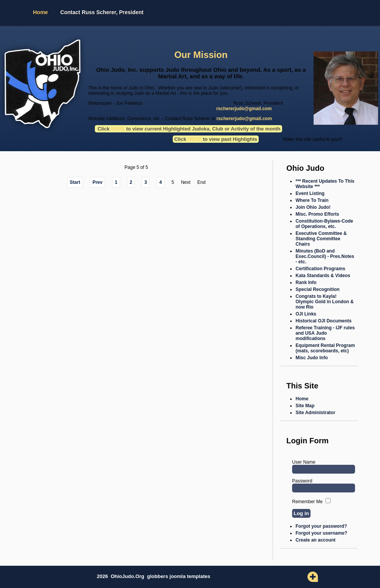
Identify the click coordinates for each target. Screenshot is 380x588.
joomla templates (190, 576)
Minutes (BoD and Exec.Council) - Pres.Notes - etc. (325, 256)
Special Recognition (318, 289)
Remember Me (307, 502)
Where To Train (312, 200)
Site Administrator (316, 413)
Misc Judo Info (312, 358)
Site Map (305, 406)
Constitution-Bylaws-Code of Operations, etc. (324, 224)
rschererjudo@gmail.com (244, 109)
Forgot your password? (321, 526)
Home (40, 12)
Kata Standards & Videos (323, 276)
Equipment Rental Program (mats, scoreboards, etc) (325, 348)
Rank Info (306, 282)
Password (302, 481)
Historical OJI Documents (324, 321)
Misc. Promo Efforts (317, 214)
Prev (97, 182)
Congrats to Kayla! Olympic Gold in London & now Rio (325, 302)
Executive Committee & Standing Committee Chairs (321, 239)
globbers (158, 576)
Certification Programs (320, 269)
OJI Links (306, 314)
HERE (195, 139)
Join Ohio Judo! (313, 207)
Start (75, 182)
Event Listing (310, 193)
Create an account (316, 540)
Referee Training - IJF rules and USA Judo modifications (325, 333)
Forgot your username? (321, 533)
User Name (304, 462)
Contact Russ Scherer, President (102, 12)
